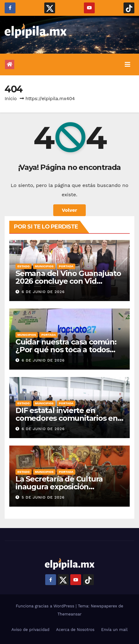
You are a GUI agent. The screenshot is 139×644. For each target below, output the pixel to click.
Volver (70, 210)
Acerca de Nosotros (75, 630)
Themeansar (70, 614)
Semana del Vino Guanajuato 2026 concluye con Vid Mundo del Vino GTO (68, 281)
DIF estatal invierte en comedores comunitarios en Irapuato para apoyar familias (68, 418)
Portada (66, 266)
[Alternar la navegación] (128, 64)
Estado (24, 266)
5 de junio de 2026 (43, 497)
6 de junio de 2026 (43, 292)
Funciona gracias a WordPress (46, 606)
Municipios (44, 266)
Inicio (11, 99)
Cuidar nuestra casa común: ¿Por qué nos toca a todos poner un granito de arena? (66, 350)
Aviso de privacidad (30, 630)
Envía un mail (115, 630)
